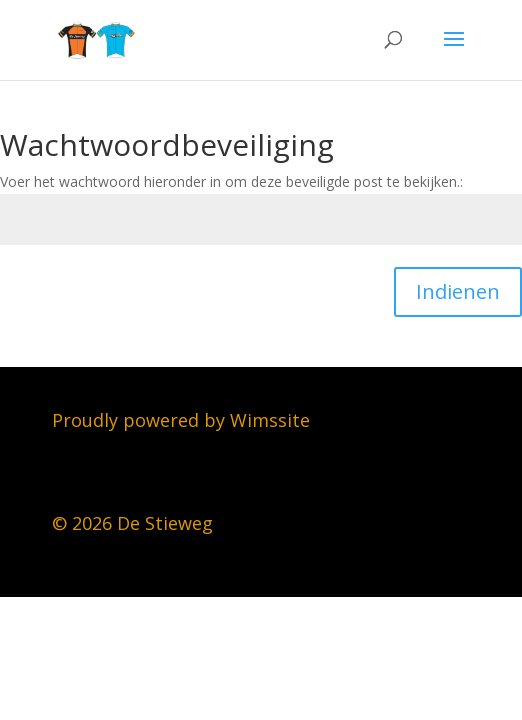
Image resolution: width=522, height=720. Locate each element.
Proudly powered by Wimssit (176, 420)
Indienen (458, 291)
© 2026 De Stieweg (132, 523)
